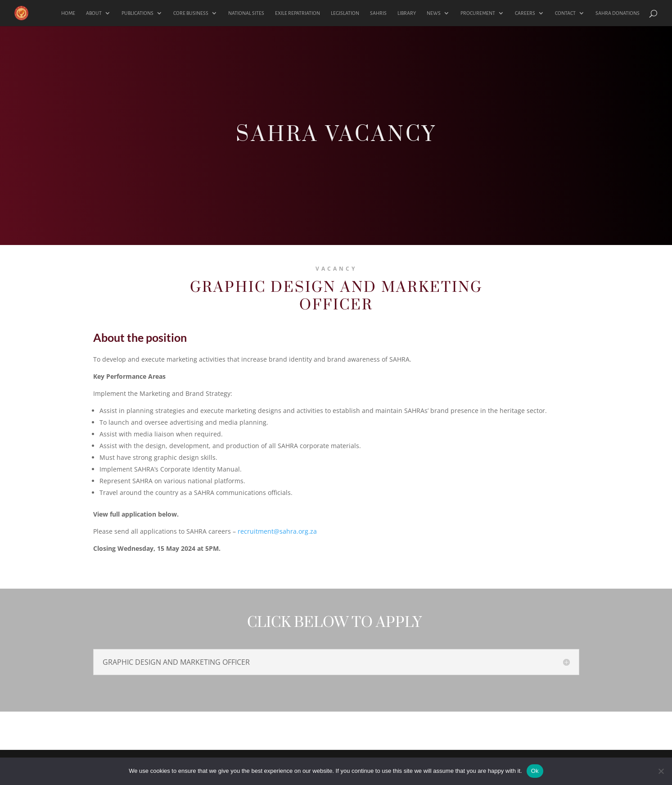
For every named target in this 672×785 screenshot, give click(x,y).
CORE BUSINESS (191, 13)
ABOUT (94, 13)
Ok (535, 771)
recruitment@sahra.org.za (277, 531)
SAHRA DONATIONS (618, 13)
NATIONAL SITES (246, 13)
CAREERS (525, 13)
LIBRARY (407, 13)
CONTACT (565, 13)
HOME (68, 13)
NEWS (434, 13)
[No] (661, 771)
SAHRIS (378, 13)
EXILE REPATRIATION (298, 13)
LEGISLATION (345, 13)
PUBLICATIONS (138, 13)
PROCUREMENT (478, 13)
